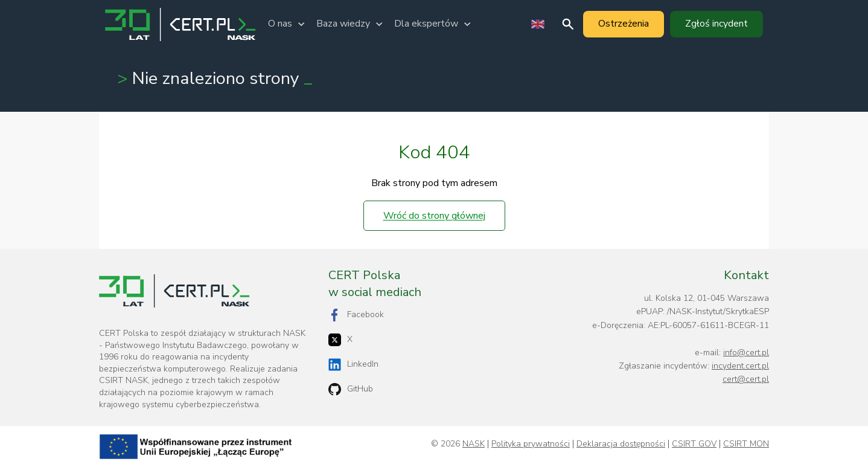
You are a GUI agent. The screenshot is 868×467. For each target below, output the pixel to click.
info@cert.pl (746, 353)
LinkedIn (353, 365)
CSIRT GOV (694, 444)
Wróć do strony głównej (434, 216)
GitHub (351, 389)
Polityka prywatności (531, 444)
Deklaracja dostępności (621, 444)
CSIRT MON (746, 444)
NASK (474, 444)
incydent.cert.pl (740, 366)
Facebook (356, 315)
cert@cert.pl (746, 379)
